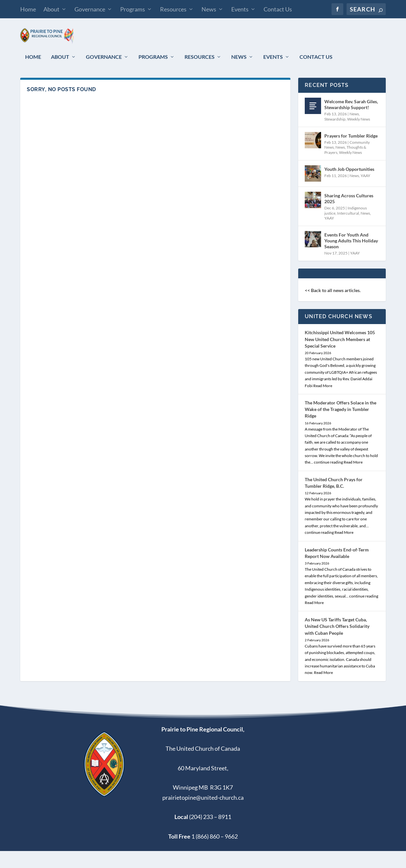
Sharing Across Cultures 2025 (349, 215)
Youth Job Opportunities (349, 186)
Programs (133, 9)
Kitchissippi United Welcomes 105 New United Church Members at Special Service (340, 356)
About (51, 9)
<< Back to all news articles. (333, 307)
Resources (173, 9)
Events (240, 9)
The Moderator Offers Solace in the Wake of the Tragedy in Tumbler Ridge (341, 426)
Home (28, 9)
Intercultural (348, 230)
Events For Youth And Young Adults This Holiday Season (351, 258)
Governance (90, 9)
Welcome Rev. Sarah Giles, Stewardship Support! (351, 121)
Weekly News (359, 136)
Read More (323, 403)
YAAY (365, 193)
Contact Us (278, 9)
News (209, 9)
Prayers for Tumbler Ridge (351, 153)
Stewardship (335, 136)
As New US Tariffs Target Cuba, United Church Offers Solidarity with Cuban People (337, 643)
